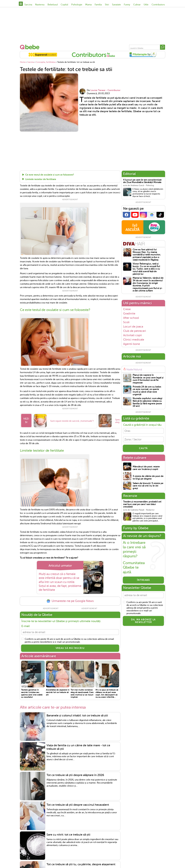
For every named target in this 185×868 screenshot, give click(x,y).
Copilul (64, 5)
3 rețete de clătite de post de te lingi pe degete (148, 479)
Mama (88, 5)
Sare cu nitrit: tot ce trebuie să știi (68, 833)
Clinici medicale (134, 340)
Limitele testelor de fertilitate (41, 179)
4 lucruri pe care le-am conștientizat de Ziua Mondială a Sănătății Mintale (142, 181)
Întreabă (143, 581)
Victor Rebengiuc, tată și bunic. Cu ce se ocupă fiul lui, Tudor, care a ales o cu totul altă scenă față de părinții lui (146, 269)
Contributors (158, 5)
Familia (98, 5)
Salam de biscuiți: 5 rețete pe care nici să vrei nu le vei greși (148, 487)
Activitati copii (132, 335)
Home (23, 62)
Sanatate (116, 5)
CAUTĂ (143, 450)
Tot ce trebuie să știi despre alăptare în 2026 (75, 774)
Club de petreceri (135, 331)
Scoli (126, 322)
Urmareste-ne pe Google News (70, 599)
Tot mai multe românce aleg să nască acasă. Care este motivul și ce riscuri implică (82, 692)
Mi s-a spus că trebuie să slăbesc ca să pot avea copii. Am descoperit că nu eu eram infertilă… (107, 692)
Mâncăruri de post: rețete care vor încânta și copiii (146, 469)
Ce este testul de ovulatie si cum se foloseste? (50, 175)
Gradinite (129, 313)
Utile (146, 5)
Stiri (107, 5)
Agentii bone (132, 344)
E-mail (26, 624)
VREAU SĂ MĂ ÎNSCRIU (70, 647)
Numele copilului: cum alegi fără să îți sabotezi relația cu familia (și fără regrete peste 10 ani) (147, 402)
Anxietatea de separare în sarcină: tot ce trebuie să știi (58, 691)
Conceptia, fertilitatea (46, 62)
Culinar (137, 5)
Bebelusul (53, 5)
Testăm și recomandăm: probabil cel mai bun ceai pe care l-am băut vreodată (142, 505)
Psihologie (77, 5)
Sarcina (28, 5)
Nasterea (40, 5)
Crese (127, 309)
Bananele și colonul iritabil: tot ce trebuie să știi (77, 714)
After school (131, 318)
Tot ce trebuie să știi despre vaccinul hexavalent (78, 804)
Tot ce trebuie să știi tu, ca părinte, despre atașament (81, 863)
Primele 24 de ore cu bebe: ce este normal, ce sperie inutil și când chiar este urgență (147, 391)
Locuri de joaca (133, 326)
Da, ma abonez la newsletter (143, 623)
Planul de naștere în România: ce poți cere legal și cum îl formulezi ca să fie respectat (148, 379)
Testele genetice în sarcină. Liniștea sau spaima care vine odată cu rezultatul (32, 692)
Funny (127, 5)
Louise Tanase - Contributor (105, 90)
